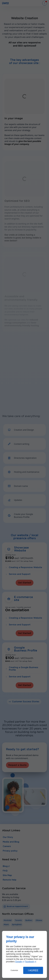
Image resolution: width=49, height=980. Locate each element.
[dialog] (24, 954)
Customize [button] (14, 970)
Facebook (29, 962)
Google (19, 962)
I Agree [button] (33, 970)
